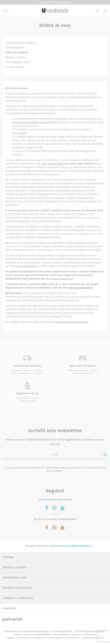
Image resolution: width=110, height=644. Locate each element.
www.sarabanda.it (52, 164)
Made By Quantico (94, 638)
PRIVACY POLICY (15, 57)
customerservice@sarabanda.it (32, 122)
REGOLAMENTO (15, 48)
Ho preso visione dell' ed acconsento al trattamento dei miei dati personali (55, 469)
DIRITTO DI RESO (17, 53)
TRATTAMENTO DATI (18, 62)
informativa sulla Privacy (46, 468)
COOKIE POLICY (15, 67)
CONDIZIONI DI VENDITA (21, 43)
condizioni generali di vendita (70, 322)
